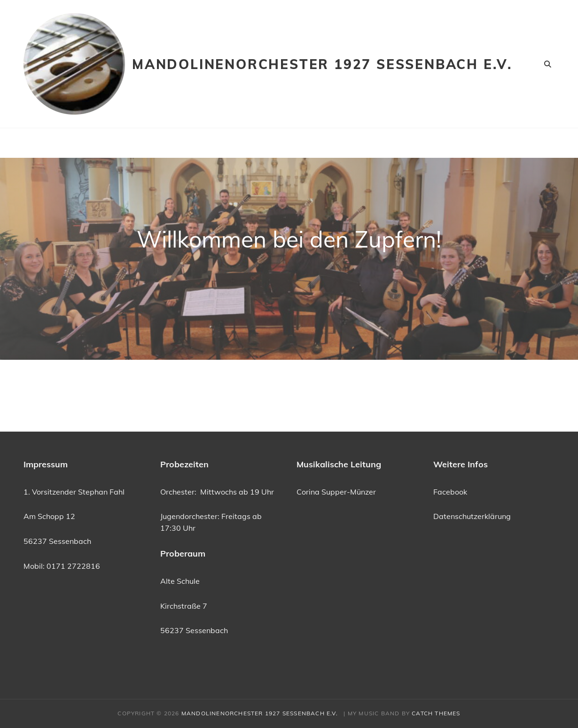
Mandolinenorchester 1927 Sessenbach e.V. (327, 64)
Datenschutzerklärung (472, 516)
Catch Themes (436, 713)
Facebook (450, 492)
